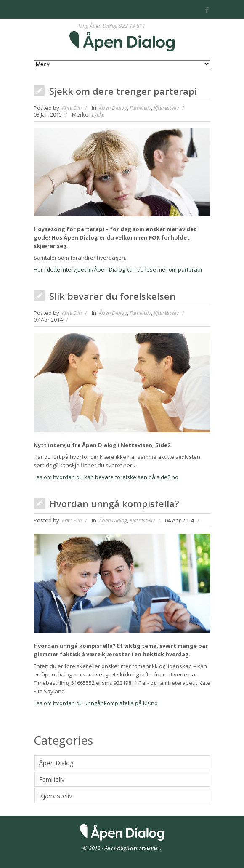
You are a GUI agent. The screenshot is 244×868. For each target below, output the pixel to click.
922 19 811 (132, 26)
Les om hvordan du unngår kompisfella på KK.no (96, 703)
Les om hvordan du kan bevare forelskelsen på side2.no (106, 477)
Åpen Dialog (113, 108)
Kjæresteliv (166, 108)
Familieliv (140, 108)
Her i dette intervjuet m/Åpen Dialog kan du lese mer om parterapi (118, 269)
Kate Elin (72, 108)
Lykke (98, 114)
